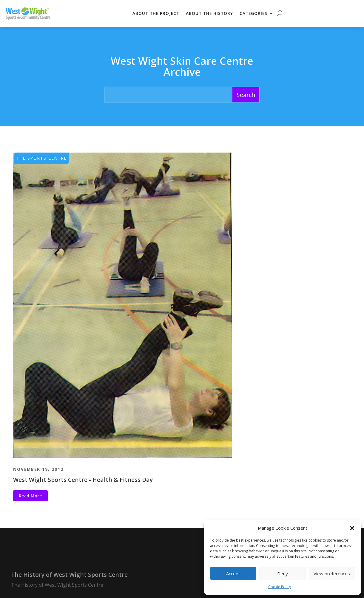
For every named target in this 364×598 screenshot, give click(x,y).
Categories (253, 13)
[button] (352, 528)
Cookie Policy (280, 587)
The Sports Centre (42, 158)
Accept (233, 574)
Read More (30, 496)
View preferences (332, 574)
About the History (209, 13)
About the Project (156, 13)
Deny (283, 574)
